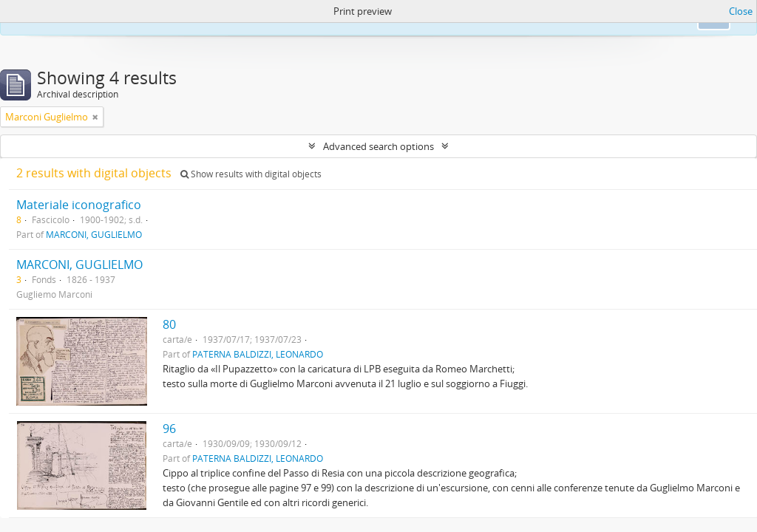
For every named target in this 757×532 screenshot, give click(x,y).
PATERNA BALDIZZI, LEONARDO (258, 354)
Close (741, 11)
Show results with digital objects (251, 174)
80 (169, 324)
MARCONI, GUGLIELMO (94, 234)
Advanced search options (378, 146)
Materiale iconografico (79, 205)
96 (169, 429)
